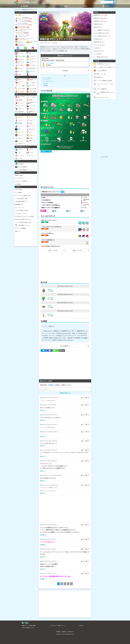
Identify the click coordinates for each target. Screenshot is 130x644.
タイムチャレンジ (48, 80)
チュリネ (50, 314)
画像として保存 (46, 151)
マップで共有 (53, 251)
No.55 (42, 539)
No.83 (42, 405)
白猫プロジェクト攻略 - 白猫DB (29, 625)
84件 (56, 43)
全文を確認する (65, 346)
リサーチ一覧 (77, 251)
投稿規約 (51, 385)
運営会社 (64, 632)
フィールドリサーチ (48, 82)
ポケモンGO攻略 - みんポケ (28, 2)
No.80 (42, 432)
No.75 (42, 461)
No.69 (42, 561)
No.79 (42, 398)
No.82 (42, 415)
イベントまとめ (47, 78)
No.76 (42, 425)
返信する (43, 410)
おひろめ (45, 84)
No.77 (42, 450)
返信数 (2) (43, 545)
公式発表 (65, 71)
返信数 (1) (43, 535)
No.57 (42, 525)
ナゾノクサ (50, 298)
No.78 (42, 441)
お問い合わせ (71, 632)
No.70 (42, 549)
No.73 (42, 485)
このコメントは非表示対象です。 (48, 401)
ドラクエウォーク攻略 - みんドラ (58, 625)
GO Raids (81, 625)
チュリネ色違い (50, 63)
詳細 (63, 192)
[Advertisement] (65, 171)
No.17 (42, 573)
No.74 (42, 475)
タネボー (50, 290)
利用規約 (58, 632)
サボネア (50, 306)
